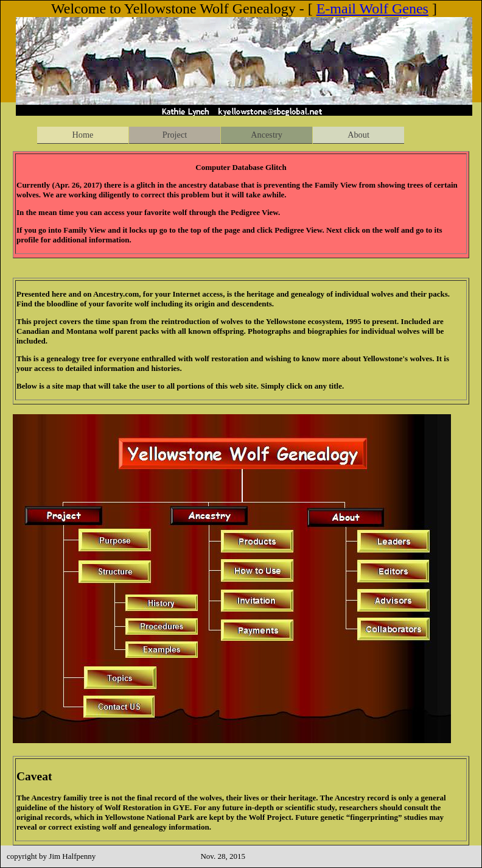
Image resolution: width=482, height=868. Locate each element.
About (358, 135)
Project (175, 135)
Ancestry (267, 135)
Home (83, 135)
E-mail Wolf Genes (372, 9)
